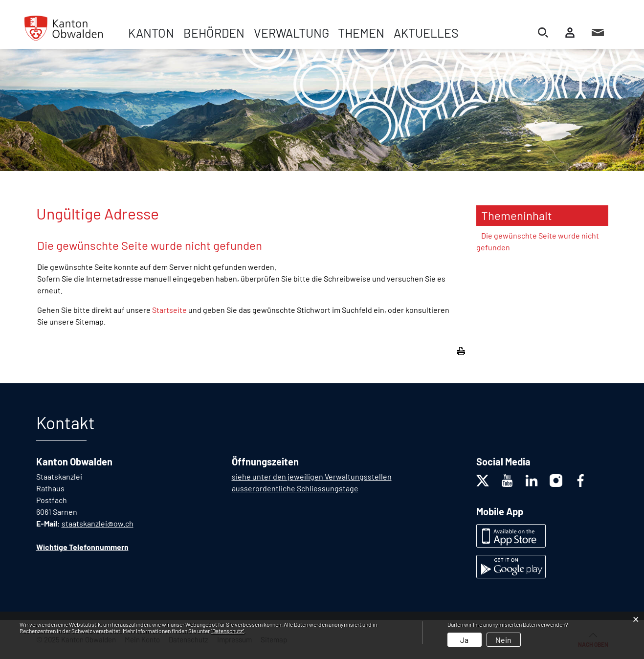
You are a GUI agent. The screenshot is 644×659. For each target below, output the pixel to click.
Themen (361, 33)
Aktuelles (426, 33)
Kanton (151, 33)
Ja (464, 640)
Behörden (214, 33)
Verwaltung (291, 33)
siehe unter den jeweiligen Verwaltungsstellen (312, 476)
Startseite (169, 310)
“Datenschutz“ (227, 631)
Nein (503, 640)
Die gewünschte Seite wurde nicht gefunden (538, 241)
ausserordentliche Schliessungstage (295, 488)
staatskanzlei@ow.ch (98, 523)
